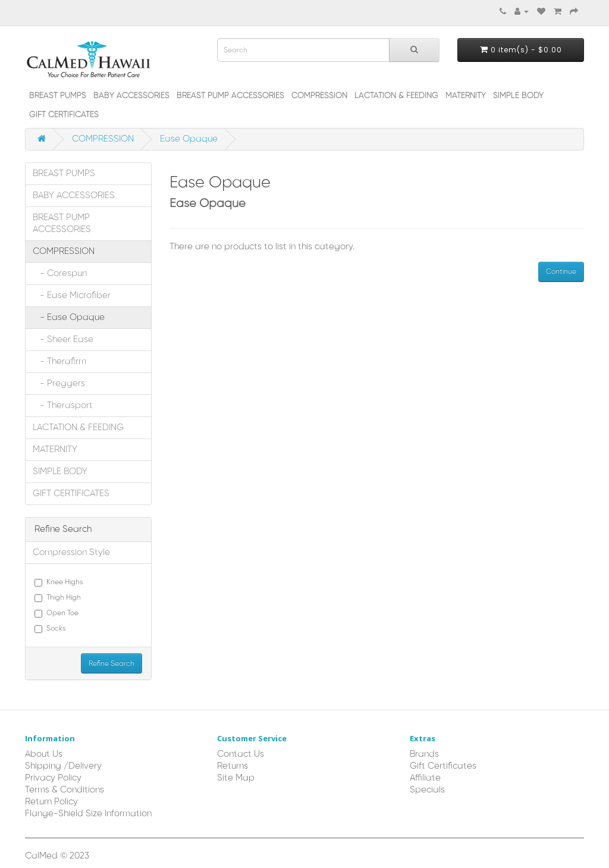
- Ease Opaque (69, 318)
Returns (233, 766)
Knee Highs (59, 582)
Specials (427, 790)
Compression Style (71, 553)
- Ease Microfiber (72, 296)
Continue (561, 272)
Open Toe (56, 613)
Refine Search (112, 664)
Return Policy (51, 802)
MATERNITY (466, 96)
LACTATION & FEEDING (396, 96)
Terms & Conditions (65, 790)
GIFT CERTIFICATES (64, 115)
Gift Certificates (443, 766)
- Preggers (59, 384)
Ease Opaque (189, 139)
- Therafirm (59, 362)
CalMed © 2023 (57, 856)
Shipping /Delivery (63, 766)
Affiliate (425, 778)
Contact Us (241, 754)
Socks (50, 629)
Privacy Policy (53, 778)
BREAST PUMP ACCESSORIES (230, 96)
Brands (424, 754)
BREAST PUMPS (58, 96)
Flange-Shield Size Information (88, 814)
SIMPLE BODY (518, 96)
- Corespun (60, 274)
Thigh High (58, 598)
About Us (44, 754)
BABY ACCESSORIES (131, 96)
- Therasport (63, 406)
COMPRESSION (319, 96)
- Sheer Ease (63, 340)
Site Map (236, 778)
